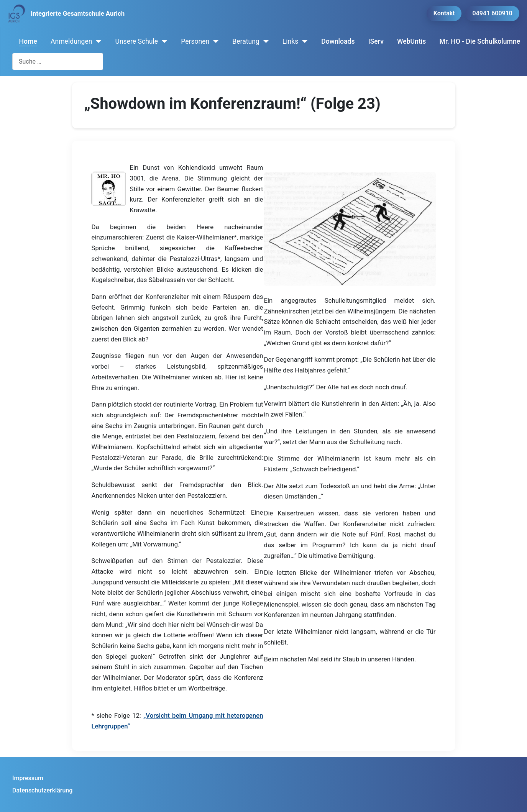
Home (28, 41)
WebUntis (411, 41)
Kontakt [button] (444, 13)
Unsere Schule (136, 41)
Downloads (338, 41)
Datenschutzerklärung (42, 790)
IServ (376, 41)
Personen (195, 41)
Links (290, 41)
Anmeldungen (71, 41)
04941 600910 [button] (492, 13)
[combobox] (58, 62)
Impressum (28, 778)
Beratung (246, 41)
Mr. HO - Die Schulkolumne (480, 41)
